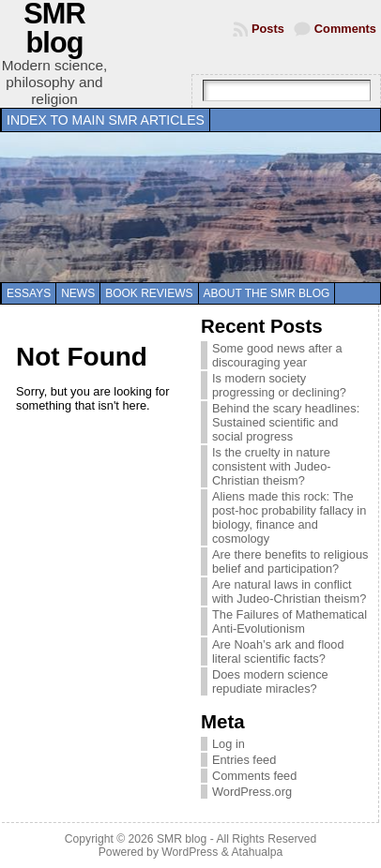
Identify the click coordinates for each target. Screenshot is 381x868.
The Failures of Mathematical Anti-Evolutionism (290, 621)
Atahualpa (257, 852)
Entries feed (244, 760)
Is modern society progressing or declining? (279, 385)
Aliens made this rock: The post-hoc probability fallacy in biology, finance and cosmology (289, 517)
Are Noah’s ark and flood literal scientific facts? (278, 651)
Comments (345, 29)
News (78, 293)
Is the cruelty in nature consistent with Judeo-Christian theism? (272, 466)
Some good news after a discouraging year (277, 355)
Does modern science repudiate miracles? (270, 681)
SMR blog (182, 839)
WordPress (190, 852)
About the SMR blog (267, 293)
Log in (229, 744)
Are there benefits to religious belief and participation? (290, 561)
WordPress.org (252, 792)
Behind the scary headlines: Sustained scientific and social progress (286, 422)
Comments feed (254, 776)
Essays (29, 293)
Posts (268, 29)
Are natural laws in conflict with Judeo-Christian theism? (289, 591)
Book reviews (149, 293)
